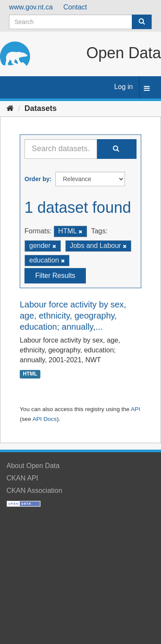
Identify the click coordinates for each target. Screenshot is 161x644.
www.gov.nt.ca (31, 7)
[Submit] (142, 22)
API (136, 409)
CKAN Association (34, 490)
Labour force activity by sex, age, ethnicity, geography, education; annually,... (73, 316)
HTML (30, 374)
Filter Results (55, 276)
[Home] (10, 108)
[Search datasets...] (61, 149)
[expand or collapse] (147, 89)
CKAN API (22, 478)
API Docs (44, 419)
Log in (124, 87)
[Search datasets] (80, 22)
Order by (37, 179)
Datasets (41, 108)
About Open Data (33, 466)
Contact (75, 7)
